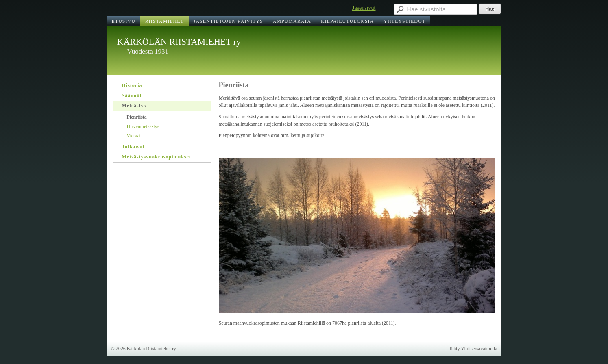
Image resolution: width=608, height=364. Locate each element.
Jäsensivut (364, 8)
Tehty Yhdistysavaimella (473, 349)
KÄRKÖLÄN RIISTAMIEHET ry (179, 42)
